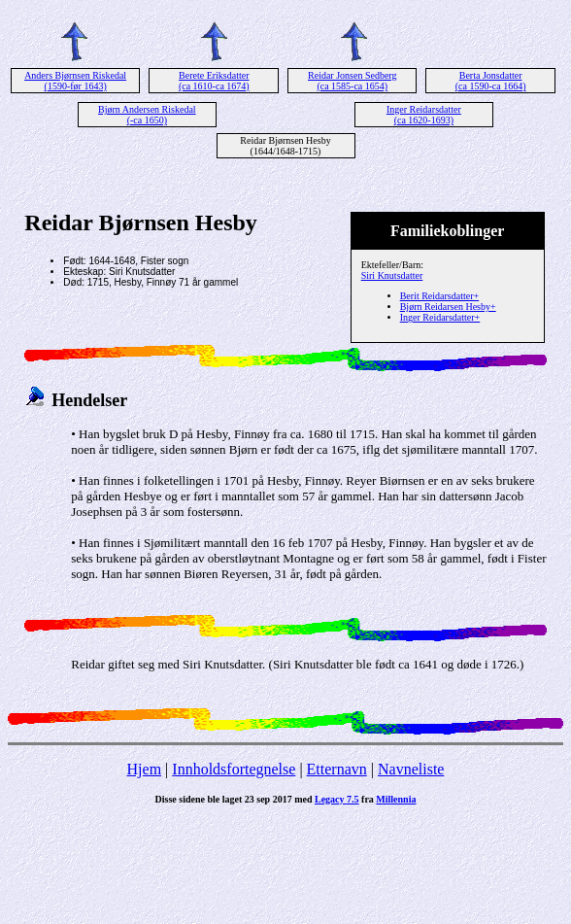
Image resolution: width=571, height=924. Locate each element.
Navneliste (411, 769)
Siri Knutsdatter (392, 275)
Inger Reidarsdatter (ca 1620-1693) (424, 115)
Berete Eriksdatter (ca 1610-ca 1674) (214, 81)
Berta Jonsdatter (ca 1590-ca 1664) (491, 81)
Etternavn (337, 769)
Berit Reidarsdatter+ (439, 296)
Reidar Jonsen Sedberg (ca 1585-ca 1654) (352, 81)
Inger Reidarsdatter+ (440, 317)
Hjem (145, 769)
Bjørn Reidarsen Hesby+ (448, 307)
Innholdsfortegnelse (234, 769)
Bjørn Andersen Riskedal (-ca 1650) (147, 115)
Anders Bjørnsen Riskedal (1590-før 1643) (75, 81)
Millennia (396, 799)
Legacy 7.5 (337, 799)
